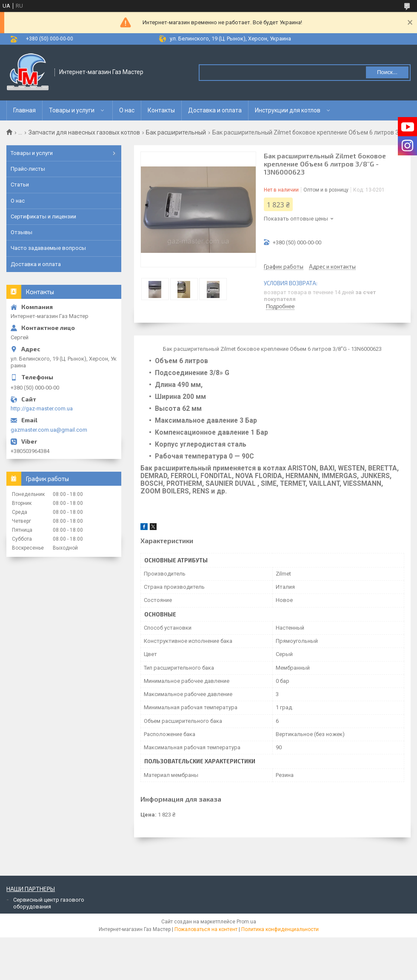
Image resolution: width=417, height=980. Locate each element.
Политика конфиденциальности (280, 929)
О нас (127, 110)
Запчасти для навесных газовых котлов (84, 132)
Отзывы (21, 232)
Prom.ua (246, 922)
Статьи (20, 185)
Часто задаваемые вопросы (48, 248)
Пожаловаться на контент (206, 929)
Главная (24, 110)
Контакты (161, 110)
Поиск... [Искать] (387, 72)
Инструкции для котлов (288, 110)
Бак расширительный (176, 132)
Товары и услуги (72, 110)
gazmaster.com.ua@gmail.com (49, 430)
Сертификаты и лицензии (43, 216)
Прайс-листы (28, 169)
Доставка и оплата (215, 110)
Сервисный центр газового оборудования (49, 903)
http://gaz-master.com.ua (42, 408)
